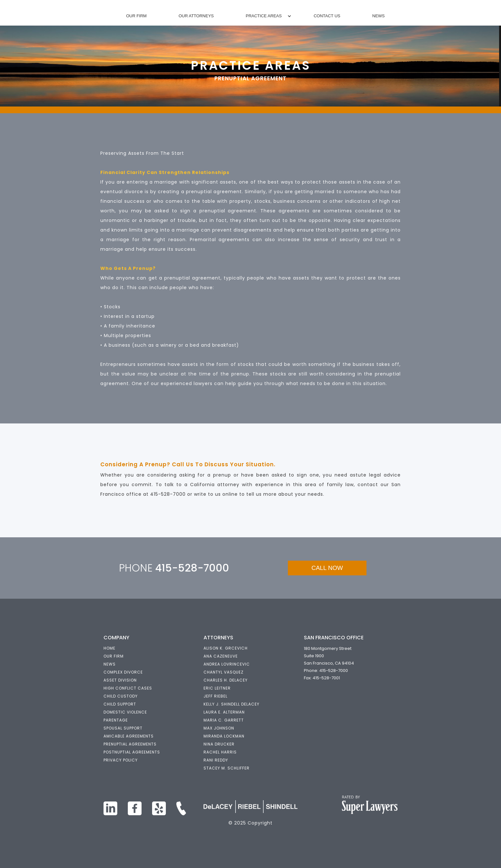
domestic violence (125, 712)
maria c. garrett (224, 720)
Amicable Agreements (129, 736)
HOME (109, 648)
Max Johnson (219, 728)
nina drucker (219, 744)
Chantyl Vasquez (224, 672)
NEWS (110, 664)
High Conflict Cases (128, 688)
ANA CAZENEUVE (221, 656)
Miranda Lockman (224, 736)
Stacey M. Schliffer (227, 768)
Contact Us (327, 16)
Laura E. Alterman (224, 712)
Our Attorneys (196, 16)
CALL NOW (327, 568)
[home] (251, 3)
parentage (116, 720)
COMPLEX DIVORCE (123, 672)
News (378, 16)
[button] (264, 16)
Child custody (121, 696)
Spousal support (123, 728)
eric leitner (217, 688)
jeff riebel (216, 696)
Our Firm (136, 16)
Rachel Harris (220, 752)
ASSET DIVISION (120, 680)
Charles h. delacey (226, 680)
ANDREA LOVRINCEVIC (227, 664)
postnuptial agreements (132, 752)
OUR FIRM (114, 656)
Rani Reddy (216, 760)
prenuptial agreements (130, 744)
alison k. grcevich (226, 648)
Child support (120, 704)
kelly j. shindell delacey (231, 704)
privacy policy (121, 760)
